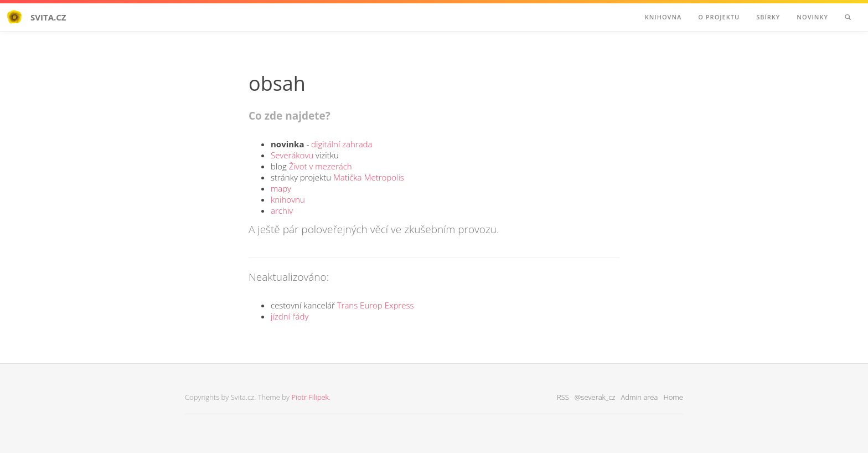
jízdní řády (290, 316)
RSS (563, 397)
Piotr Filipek (310, 397)
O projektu (719, 17)
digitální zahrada (342, 144)
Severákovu (292, 155)
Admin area (639, 397)
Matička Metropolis (369, 177)
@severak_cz (595, 397)
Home (673, 397)
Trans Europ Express (376, 305)
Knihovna (663, 17)
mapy (281, 188)
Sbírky (768, 17)
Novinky (812, 17)
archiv (282, 210)
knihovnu (288, 199)
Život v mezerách (321, 166)
